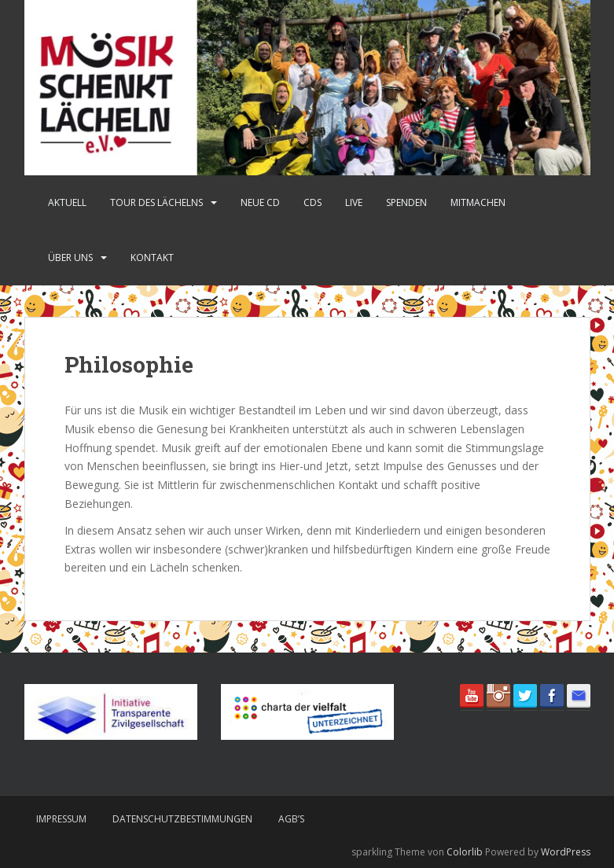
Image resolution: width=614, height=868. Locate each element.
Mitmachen (478, 202)
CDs (313, 202)
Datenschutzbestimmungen (182, 819)
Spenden (406, 202)
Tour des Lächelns (156, 202)
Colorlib (465, 852)
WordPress (566, 852)
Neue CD (260, 202)
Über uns (70, 257)
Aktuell (67, 202)
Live (354, 202)
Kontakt (152, 257)
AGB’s (291, 819)
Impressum (61, 819)
